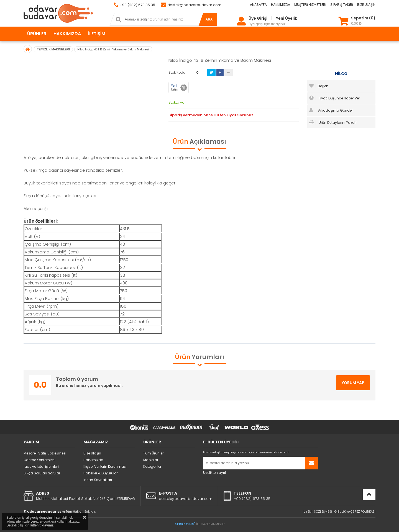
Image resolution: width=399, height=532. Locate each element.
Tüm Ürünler (153, 453)
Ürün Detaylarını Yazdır (333, 122)
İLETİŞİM (97, 34)
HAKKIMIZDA (281, 5)
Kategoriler (152, 467)
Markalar (151, 460)
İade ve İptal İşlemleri (41, 467)
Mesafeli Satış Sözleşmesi (45, 453)
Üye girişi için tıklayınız (267, 24)
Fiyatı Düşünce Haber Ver (335, 98)
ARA (209, 19)
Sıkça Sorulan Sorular (42, 473)
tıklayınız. (47, 525)
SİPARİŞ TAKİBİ (342, 5)
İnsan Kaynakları (98, 480)
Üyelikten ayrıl (214, 473)
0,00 (356, 23)
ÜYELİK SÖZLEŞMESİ (318, 512)
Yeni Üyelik (287, 18)
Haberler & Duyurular (101, 473)
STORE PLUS (185, 524)
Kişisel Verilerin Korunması (105, 467)
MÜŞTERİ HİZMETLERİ (310, 5)
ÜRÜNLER (37, 34)
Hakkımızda (93, 460)
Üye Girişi (258, 18)
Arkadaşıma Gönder (331, 110)
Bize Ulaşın (92, 453)
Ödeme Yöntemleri (39, 460)
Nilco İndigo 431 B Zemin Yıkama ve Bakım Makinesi (113, 49)
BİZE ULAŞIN (366, 5)
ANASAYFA (258, 5)
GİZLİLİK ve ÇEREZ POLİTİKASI (355, 512)
